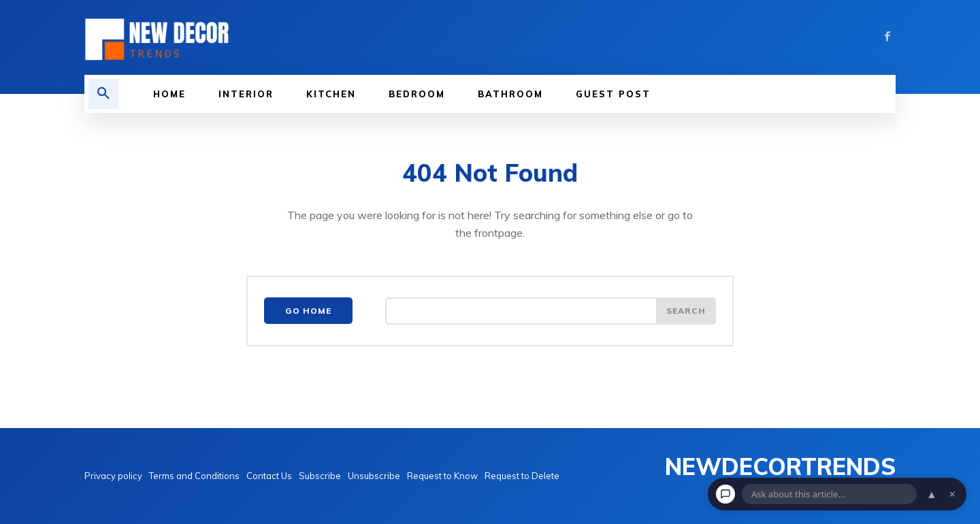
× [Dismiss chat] (952, 494)
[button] (103, 94)
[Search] (686, 311)
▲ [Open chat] (932, 494)
